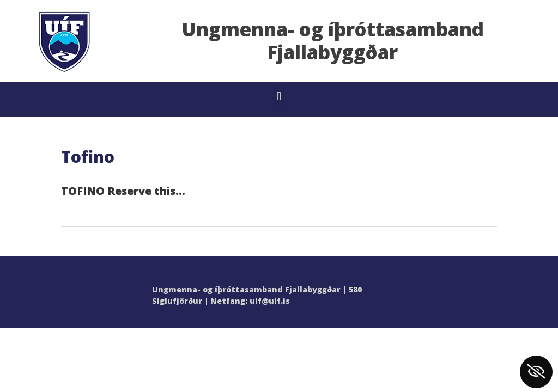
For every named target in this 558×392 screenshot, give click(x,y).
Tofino (88, 157)
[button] (279, 96)
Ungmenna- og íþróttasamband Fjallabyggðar (333, 41)
